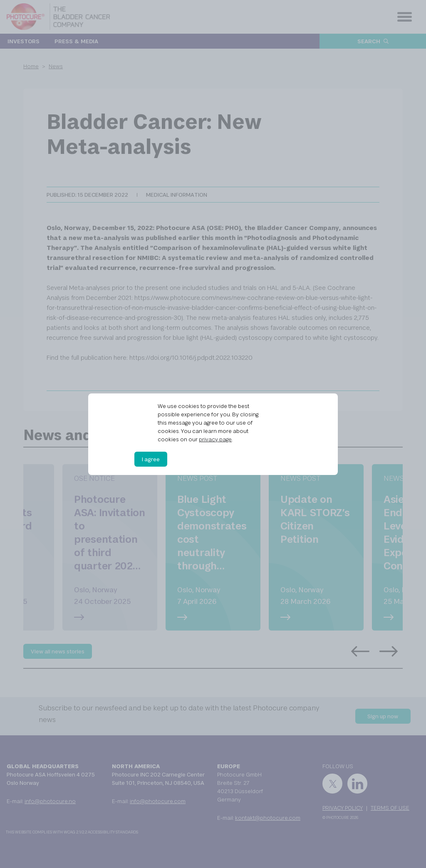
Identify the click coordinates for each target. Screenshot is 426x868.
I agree (151, 459)
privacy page (215, 439)
